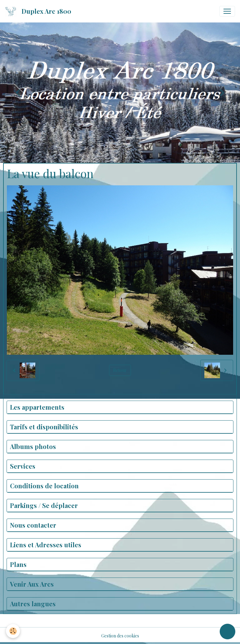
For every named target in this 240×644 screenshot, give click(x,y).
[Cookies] (13, 631)
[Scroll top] (227, 632)
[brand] (39, 11)
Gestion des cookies (120, 636)
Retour (120, 370)
